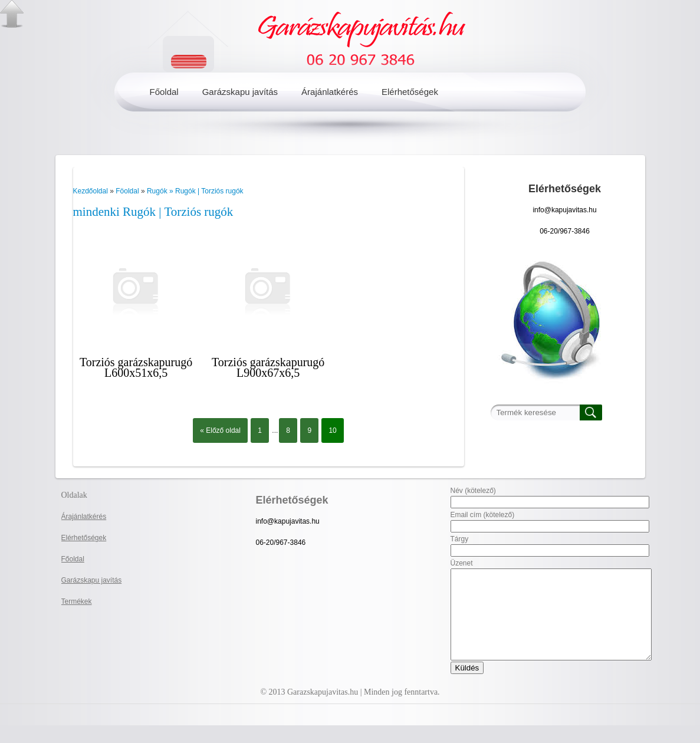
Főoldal (164, 92)
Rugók (158, 191)
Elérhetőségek (410, 92)
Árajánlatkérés (330, 92)
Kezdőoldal (91, 191)
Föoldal (127, 191)
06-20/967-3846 (565, 231)
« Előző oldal (220, 430)
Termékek (77, 601)
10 (332, 430)
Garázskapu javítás (240, 92)
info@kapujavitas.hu (564, 210)
